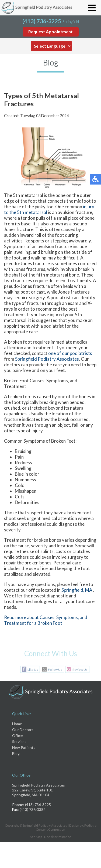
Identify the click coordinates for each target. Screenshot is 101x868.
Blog (16, 753)
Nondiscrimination (58, 837)
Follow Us (55, 670)
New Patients (24, 747)
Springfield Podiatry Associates (47, 359)
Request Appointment (50, 32)
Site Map (36, 837)
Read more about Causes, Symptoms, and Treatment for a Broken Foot (46, 620)
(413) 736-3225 (42, 21)
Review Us (80, 670)
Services (19, 742)
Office (18, 736)
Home (17, 724)
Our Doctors (23, 730)
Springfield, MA (77, 590)
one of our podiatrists (70, 353)
